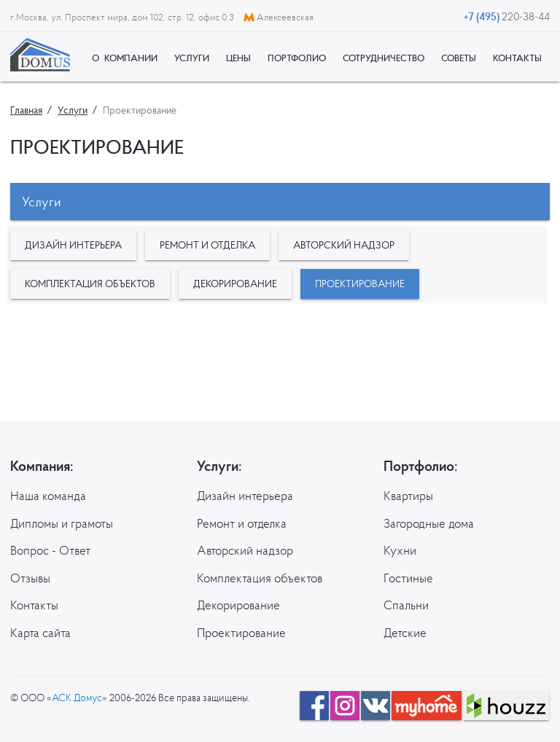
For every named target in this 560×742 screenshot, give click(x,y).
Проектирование (360, 284)
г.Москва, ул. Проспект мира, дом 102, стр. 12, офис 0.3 (123, 17)
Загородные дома (429, 523)
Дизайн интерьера (73, 245)
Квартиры (408, 496)
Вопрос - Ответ (50, 550)
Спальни (406, 605)
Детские (405, 633)
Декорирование (235, 284)
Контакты (34, 605)
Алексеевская (279, 17)
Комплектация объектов (90, 284)
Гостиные (408, 578)
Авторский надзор (344, 245)
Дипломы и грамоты (62, 523)
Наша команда (48, 496)
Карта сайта (40, 633)
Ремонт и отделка (207, 245)
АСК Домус (77, 698)
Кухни (400, 550)
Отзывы (30, 578)
